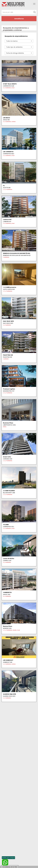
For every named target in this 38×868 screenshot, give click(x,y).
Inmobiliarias (19, 19)
